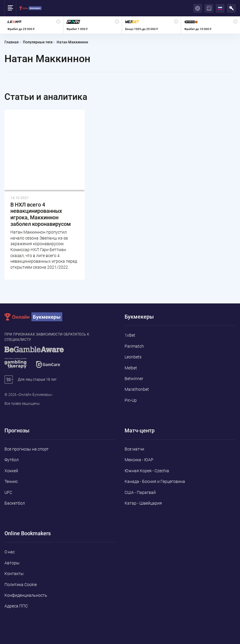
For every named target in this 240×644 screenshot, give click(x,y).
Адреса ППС (16, 606)
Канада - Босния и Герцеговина (155, 481)
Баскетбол (15, 503)
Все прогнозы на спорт (27, 449)
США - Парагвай (140, 492)
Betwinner (134, 379)
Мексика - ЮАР (139, 460)
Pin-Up (131, 400)
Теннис (11, 481)
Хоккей (11, 471)
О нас (10, 552)
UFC (8, 492)
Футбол (12, 460)
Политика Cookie (21, 585)
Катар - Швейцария (143, 503)
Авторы (12, 563)
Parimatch (134, 346)
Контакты (14, 574)
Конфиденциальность (26, 595)
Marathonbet (137, 389)
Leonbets (133, 357)
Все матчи (134, 449)
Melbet (131, 368)
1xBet (130, 335)
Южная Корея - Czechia (147, 471)
